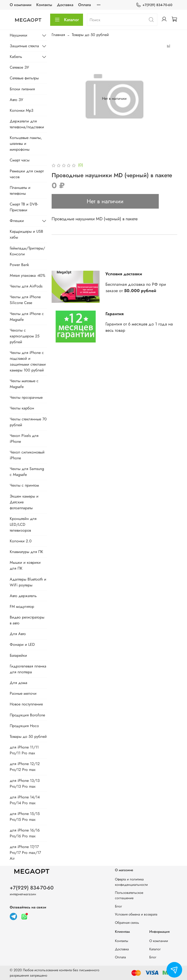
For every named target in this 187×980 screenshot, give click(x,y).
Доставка (65, 5)
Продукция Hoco (24, 726)
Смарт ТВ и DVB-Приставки (24, 207)
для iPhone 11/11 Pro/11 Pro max (24, 750)
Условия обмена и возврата (136, 914)
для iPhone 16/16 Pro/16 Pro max (25, 833)
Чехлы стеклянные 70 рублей (28, 422)
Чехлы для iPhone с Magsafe (27, 317)
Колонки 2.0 (21, 541)
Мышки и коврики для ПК (25, 565)
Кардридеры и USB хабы (26, 234)
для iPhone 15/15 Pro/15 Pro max (25, 817)
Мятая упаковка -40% (28, 275)
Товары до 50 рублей (90, 35)
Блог (118, 906)
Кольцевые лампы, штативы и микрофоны (26, 143)
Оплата (84, 5)
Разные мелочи (23, 693)
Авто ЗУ (16, 100)
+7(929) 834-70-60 (154, 5)
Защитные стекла (24, 46)
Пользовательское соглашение (129, 895)
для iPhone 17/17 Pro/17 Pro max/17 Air (25, 853)
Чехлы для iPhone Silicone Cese (25, 300)
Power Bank (19, 265)
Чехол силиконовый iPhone (27, 455)
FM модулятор (22, 606)
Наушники (19, 35)
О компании (21, 5)
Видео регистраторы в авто (27, 620)
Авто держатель (23, 596)
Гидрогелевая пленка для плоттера (28, 669)
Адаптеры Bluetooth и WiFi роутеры (28, 582)
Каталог (67, 20)
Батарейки (18, 655)
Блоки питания (22, 89)
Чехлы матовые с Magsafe (24, 384)
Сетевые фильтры (24, 78)
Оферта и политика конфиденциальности (131, 882)
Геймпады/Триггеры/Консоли (27, 251)
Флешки (17, 221)
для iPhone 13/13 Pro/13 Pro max (25, 783)
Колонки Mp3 (22, 110)
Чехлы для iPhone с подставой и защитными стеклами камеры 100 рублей (28, 361)
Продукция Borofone (27, 715)
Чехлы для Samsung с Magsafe (27, 472)
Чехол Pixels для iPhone (24, 439)
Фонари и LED (22, 644)
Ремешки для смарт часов (27, 174)
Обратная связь (127, 923)
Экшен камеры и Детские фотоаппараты (24, 502)
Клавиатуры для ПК (26, 552)
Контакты (44, 5)
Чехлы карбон (22, 408)
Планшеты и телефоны (20, 190)
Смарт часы (20, 160)
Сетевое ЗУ (19, 67)
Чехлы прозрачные (26, 397)
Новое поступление (26, 704)
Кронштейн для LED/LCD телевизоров (23, 524)
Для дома (19, 683)
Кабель (16, 57)
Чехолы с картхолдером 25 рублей (25, 336)
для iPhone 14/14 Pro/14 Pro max (25, 800)
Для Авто (18, 634)
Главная (58, 35)
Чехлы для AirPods (26, 286)
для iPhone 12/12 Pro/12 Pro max (25, 767)
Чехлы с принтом (24, 485)
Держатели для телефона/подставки (27, 124)
